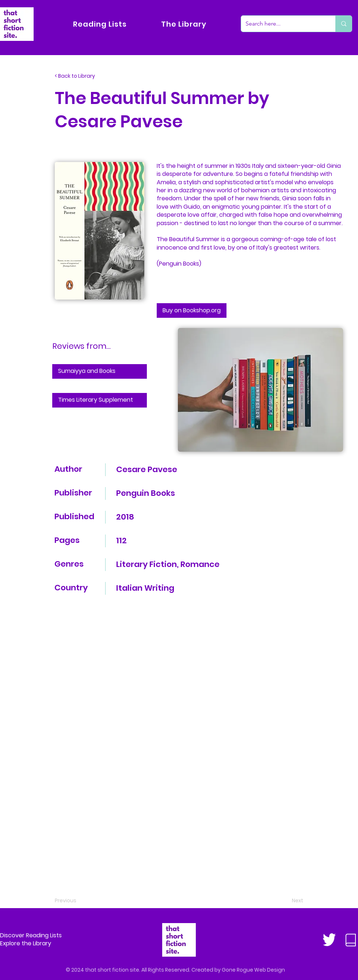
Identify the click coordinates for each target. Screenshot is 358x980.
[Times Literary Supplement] (100, 400)
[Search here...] (283, 24)
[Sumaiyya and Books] (100, 371)
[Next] (285, 901)
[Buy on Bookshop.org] (192, 310)
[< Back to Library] (79, 76)
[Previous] (79, 901)
